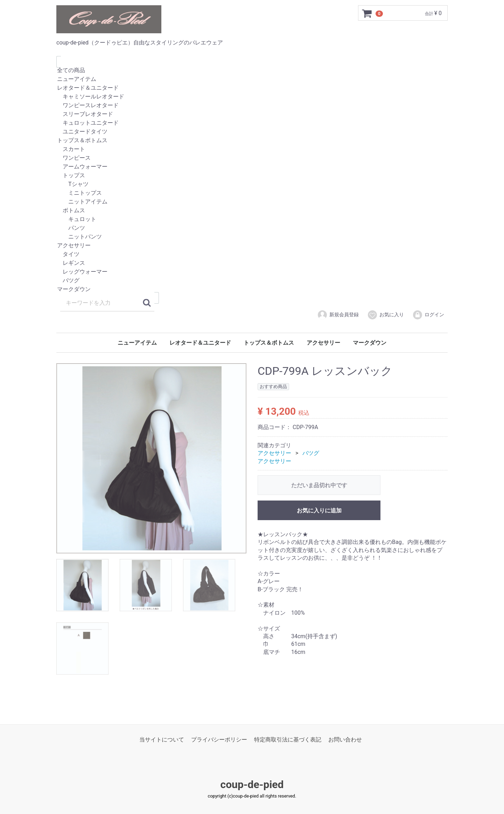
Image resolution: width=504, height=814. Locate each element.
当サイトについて (162, 740)
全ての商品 (252, 71)
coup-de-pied (252, 784)
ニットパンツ (252, 237)
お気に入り (386, 315)
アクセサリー (252, 246)
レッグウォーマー (252, 272)
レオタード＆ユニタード (252, 88)
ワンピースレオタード (252, 106)
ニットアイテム (252, 202)
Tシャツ (252, 184)
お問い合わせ (345, 740)
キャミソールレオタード (252, 97)
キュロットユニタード (252, 123)
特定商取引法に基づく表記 (288, 740)
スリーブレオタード (252, 114)
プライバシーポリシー (219, 740)
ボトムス (252, 211)
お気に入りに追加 (319, 511)
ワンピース (252, 158)
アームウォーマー (252, 167)
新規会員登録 (338, 315)
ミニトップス (252, 193)
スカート (252, 149)
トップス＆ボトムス (252, 141)
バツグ (252, 281)
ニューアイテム (252, 79)
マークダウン (252, 289)
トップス (252, 176)
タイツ (252, 254)
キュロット (252, 219)
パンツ (252, 228)
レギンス (252, 263)
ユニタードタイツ (252, 132)
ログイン (428, 315)
